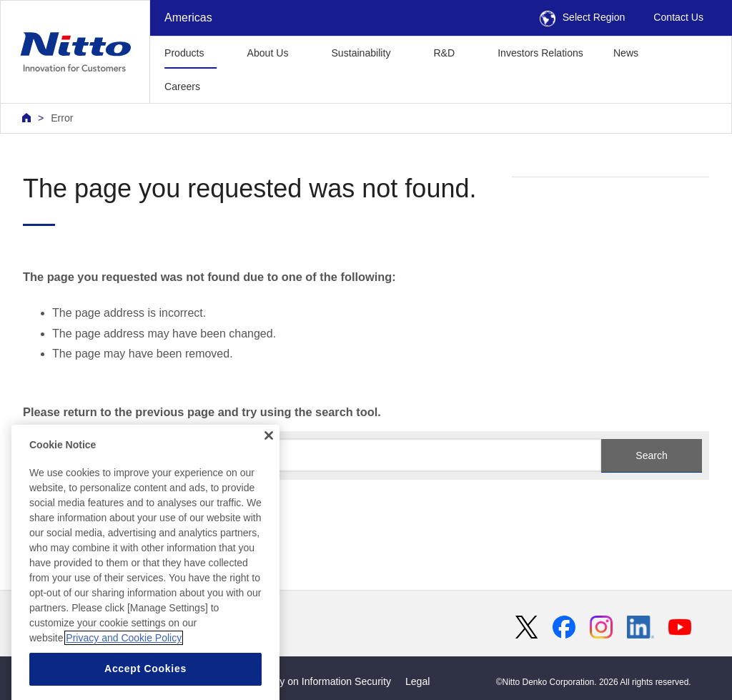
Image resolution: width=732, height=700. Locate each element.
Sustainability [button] (361, 53)
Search (651, 455)
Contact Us (678, 17)
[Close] (269, 464)
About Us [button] (268, 53)
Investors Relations (540, 53)
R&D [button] (444, 53)
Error (62, 118)
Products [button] (184, 53)
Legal (417, 681)
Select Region (583, 17)
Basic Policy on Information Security (311, 681)
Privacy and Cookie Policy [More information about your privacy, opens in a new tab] (124, 667)
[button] (238, 85)
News (626, 53)
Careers (182, 87)
